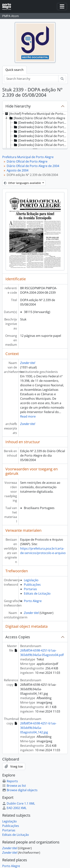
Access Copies (18, 637)
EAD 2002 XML (14, 808)
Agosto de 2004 (18, 170)
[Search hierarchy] (31, 79)
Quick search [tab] (14, 70)
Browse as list (14, 786)
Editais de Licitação (37, 593)
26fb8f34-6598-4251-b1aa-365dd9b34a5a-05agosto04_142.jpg (38, 728)
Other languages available (23, 183)
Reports (10, 781)
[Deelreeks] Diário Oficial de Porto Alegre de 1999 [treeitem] (40, 140)
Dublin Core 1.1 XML (19, 803)
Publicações (32, 585)
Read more (28, 416)
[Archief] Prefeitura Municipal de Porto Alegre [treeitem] (36, 114)
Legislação (31, 580)
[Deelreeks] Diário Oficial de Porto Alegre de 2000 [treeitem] (40, 145)
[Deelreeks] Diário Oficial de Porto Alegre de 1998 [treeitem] (40, 136)
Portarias (30, 589)
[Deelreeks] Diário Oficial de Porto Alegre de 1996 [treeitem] (40, 127)
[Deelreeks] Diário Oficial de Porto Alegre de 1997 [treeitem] (40, 131)
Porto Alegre (33, 601)
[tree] (35, 130)
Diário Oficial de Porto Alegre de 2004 (33, 166)
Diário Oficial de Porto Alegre (27, 161)
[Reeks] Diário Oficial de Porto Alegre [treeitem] (37, 118)
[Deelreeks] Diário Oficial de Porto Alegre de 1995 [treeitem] (40, 123)
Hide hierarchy (18, 106)
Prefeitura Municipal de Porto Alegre (28, 157)
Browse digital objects (20, 790)
